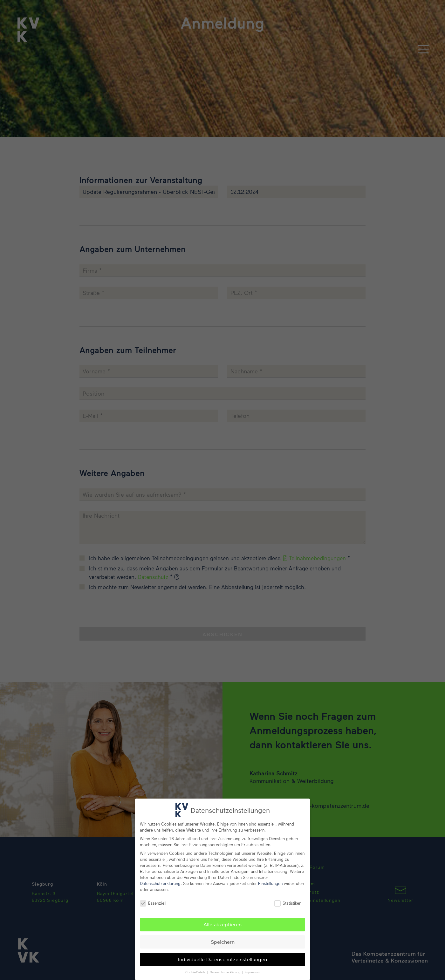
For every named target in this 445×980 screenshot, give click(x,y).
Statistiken (288, 903)
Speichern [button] (223, 942)
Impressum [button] (252, 972)
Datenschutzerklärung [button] (226, 972)
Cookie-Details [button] (196, 972)
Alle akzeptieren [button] (222, 924)
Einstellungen (270, 883)
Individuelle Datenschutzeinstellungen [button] (222, 959)
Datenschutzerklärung (160, 883)
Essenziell (153, 903)
